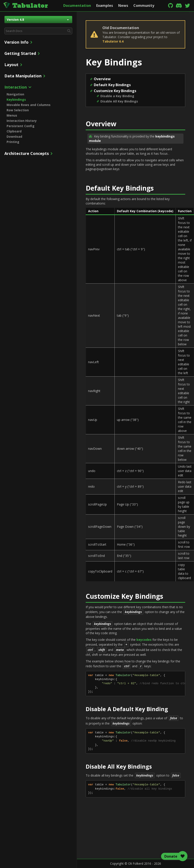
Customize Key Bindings (115, 91)
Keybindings (16, 99)
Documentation (77, 6)
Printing (13, 142)
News (123, 6)
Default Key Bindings (112, 85)
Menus (12, 115)
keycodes (144, 640)
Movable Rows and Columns (29, 105)
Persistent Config (21, 126)
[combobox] (38, 31)
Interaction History (22, 121)
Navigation (15, 94)
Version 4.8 (38, 20)
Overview (102, 79)
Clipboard (14, 131)
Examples (105, 6)
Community (144, 6)
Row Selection (18, 110)
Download (14, 137)
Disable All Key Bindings (119, 101)
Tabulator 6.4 (113, 41)
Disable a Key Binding (117, 96)
